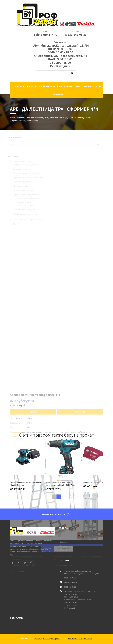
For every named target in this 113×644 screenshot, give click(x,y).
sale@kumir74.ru (46, 35)
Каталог (19, 86)
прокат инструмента (44, 541)
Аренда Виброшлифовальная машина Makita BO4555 (25, 484)
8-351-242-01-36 (76, 35)
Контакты (58, 94)
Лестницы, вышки (84, 118)
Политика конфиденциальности (80, 639)
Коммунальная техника (69, 86)
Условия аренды (47, 86)
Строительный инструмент (37, 118)
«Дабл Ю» (38, 639)
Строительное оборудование (62, 118)
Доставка (31, 86)
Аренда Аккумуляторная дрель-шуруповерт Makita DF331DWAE (61, 484)
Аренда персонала (92, 86)
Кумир (12, 118)
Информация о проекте (52, 639)
